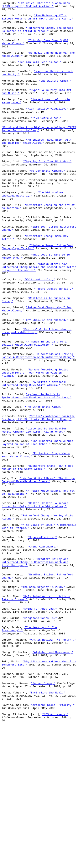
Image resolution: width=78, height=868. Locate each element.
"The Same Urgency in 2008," (43, 704)
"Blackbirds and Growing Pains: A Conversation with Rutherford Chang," (38, 427)
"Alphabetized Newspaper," (53, 782)
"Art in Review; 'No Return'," (53, 768)
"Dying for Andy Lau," (40, 730)
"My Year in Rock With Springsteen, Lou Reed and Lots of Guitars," (37, 475)
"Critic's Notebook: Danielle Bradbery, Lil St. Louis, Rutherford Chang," (38, 501)
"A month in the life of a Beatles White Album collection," (34, 412)
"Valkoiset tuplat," (40, 335)
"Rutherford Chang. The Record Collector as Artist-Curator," (37, 35)
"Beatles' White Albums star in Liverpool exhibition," (37, 397)
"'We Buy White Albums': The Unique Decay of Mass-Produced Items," (38, 576)
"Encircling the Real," (47, 831)
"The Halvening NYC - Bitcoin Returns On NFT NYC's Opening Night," (37, 20)
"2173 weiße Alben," (46, 141)
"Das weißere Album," (55, 97)
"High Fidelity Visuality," (47, 130)
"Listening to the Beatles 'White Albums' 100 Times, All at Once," (34, 516)
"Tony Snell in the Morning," (45, 384)
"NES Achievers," (55, 857)
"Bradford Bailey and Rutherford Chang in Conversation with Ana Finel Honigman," (35, 674)
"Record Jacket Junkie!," (54, 346)
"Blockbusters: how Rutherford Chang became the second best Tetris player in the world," (39, 320)
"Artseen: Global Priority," (53, 846)
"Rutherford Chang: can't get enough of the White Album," (37, 561)
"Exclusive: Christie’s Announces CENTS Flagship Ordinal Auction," (36, 5)
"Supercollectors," (42, 645)
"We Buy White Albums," (47, 205)
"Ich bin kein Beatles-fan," (40, 74)
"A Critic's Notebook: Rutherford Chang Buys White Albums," (34, 460)
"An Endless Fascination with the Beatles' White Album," (37, 169)
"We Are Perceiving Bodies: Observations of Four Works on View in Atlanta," (36, 447)
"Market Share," (43, 820)
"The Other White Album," (44, 488)
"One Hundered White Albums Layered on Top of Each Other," (37, 531)
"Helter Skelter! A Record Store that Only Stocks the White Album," (35, 605)
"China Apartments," (43, 656)
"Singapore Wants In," (40, 741)
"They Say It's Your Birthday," (47, 194)
